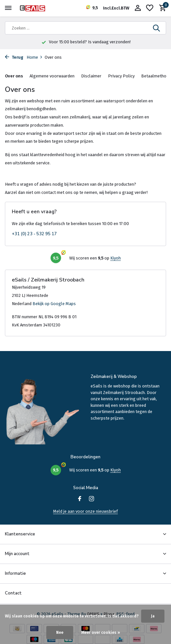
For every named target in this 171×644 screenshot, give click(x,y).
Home (35, 57)
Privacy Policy (121, 76)
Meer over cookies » (101, 633)
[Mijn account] (138, 8)
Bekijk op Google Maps (54, 304)
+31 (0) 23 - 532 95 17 (34, 234)
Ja (153, 616)
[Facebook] (80, 499)
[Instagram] (92, 499)
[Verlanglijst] (150, 8)
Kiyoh (116, 258)
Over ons (14, 76)
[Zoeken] (85, 28)
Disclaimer (91, 76)
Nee (60, 633)
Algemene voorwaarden (52, 76)
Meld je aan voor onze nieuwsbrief (85, 511)
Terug (14, 57)
